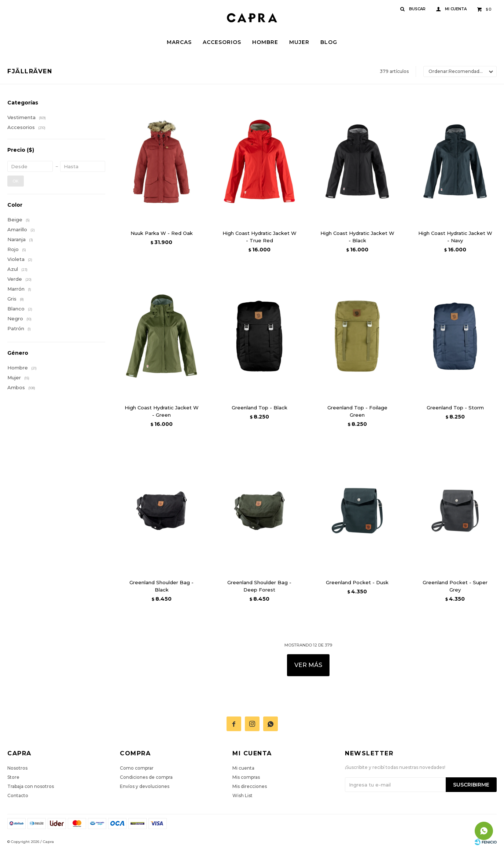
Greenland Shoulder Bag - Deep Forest (259, 586)
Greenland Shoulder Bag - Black (161, 586)
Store (13, 777)
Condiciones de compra (146, 777)
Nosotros (17, 768)
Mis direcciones (250, 786)
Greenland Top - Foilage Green (357, 411)
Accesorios (222, 42)
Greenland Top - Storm (455, 408)
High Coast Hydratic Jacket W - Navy (455, 237)
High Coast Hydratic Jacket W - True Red (260, 237)
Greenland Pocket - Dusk (357, 582)
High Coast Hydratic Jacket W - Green (162, 411)
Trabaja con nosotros (31, 786)
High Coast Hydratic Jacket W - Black (357, 237)
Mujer (299, 42)
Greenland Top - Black (260, 408)
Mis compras (246, 777)
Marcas (179, 42)
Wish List (242, 795)
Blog (329, 42)
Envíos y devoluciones (145, 786)
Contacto (18, 795)
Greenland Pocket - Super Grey (455, 586)
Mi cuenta (243, 768)
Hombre (265, 42)
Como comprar (137, 768)
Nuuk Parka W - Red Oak (162, 233)
